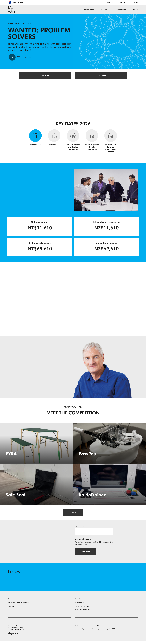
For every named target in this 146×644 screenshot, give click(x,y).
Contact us (109, 2)
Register (123, 2)
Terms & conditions (81, 602)
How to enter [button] (88, 10)
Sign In (135, 2)
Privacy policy (79, 605)
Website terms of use (82, 609)
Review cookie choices (83, 612)
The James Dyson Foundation (18, 605)
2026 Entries (105, 10)
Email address (80, 528)
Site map (11, 609)
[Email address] (94, 533)
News (135, 10)
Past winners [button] (122, 10)
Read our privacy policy (83, 541)
